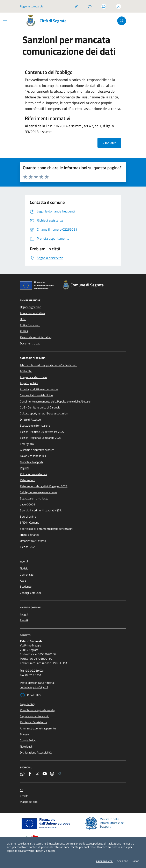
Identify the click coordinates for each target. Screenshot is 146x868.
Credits (24, 796)
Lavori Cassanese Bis (33, 456)
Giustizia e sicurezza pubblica (37, 450)
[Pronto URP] (90, 6)
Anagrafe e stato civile (33, 377)
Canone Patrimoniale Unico (36, 395)
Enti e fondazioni (30, 325)
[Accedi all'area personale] (119, 6)
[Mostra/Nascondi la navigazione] (5, 20)
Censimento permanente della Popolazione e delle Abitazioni (56, 401)
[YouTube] (45, 774)
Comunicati (27, 575)
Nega (136, 861)
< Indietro (109, 143)
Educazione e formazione (35, 426)
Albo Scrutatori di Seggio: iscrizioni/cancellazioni (49, 365)
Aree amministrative (32, 313)
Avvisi (24, 581)
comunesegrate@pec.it (34, 687)
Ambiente (26, 371)
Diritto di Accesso (30, 420)
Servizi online (28, 517)
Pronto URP (31, 695)
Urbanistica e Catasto (33, 541)
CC (22, 790)
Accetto (123, 861)
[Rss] (59, 774)
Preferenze (104, 861)
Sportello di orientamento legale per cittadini (46, 529)
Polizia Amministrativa (34, 474)
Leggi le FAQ (27, 704)
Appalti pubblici (29, 383)
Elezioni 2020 (28, 547)
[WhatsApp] (22, 774)
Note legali (26, 747)
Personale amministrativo (36, 337)
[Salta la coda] (76, 6)
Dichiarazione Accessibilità (36, 752)
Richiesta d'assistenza (34, 722)
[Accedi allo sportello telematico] (104, 6)
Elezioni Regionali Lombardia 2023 (41, 438)
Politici (24, 331)
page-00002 (28, 504)
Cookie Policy (28, 740)
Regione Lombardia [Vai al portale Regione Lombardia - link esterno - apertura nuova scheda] (32, 6)
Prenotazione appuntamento (37, 710)
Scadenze (26, 587)
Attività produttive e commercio (39, 389)
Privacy (24, 734)
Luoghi (24, 614)
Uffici (23, 319)
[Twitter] (37, 774)
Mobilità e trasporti (31, 462)
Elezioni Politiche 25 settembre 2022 (42, 432)
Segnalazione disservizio (35, 716)
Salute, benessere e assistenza (39, 492)
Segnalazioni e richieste (34, 498)
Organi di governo (31, 307)
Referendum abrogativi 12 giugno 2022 (44, 486)
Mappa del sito (29, 802)
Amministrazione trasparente (38, 728)
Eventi (24, 620)
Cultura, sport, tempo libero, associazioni (44, 413)
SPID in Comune (30, 523)
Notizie (24, 568)
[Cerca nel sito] (122, 21)
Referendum (28, 480)
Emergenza (27, 444)
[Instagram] (52, 774)
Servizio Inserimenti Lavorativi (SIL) (41, 510)
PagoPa (24, 468)
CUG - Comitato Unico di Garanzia (40, 407)
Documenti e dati (30, 343)
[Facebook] (30, 774)
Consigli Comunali (31, 593)
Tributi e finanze (30, 535)
